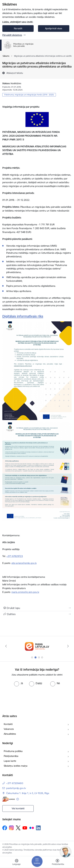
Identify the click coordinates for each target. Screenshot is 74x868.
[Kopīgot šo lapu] (37, 614)
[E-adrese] (9, 799)
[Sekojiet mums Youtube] (25, 828)
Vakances (9, 729)
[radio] (18, 683)
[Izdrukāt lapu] (37, 608)
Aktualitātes (10, 734)
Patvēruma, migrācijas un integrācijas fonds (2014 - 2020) (29, 95)
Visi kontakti (18, 808)
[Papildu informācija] (18, 799)
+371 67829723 (15, 556)
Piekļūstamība (11, 756)
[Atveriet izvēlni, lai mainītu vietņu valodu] (17, 862)
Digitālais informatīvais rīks (23, 316)
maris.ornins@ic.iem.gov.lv (25, 592)
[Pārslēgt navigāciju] (37, 861)
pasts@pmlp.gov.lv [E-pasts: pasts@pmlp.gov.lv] (16, 788)
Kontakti (8, 724)
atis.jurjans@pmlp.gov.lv (24, 563)
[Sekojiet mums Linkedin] (38, 828)
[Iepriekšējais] (6, 646)
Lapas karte (10, 761)
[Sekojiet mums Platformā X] (18, 828)
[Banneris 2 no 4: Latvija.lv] (37, 646)
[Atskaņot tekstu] (15, 73)
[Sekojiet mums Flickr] (32, 828)
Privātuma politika (13, 751)
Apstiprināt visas (54, 28)
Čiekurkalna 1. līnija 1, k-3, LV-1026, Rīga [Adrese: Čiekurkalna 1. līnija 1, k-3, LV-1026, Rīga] (28, 793)
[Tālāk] (68, 646)
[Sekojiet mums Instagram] (11, 828)
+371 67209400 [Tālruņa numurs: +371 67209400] (15, 783)
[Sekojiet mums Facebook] (5, 828)
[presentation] (26, 698)
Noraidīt (18, 28)
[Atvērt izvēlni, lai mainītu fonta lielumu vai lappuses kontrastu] (57, 862)
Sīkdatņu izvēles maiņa (16, 766)
